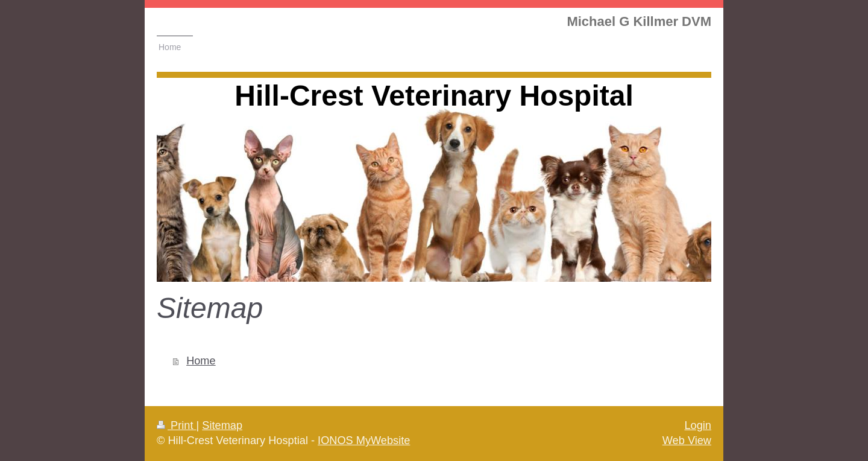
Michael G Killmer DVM (639, 21)
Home (201, 361)
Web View (687, 440)
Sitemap (222, 425)
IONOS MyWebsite (364, 440)
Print (177, 425)
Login (698, 425)
